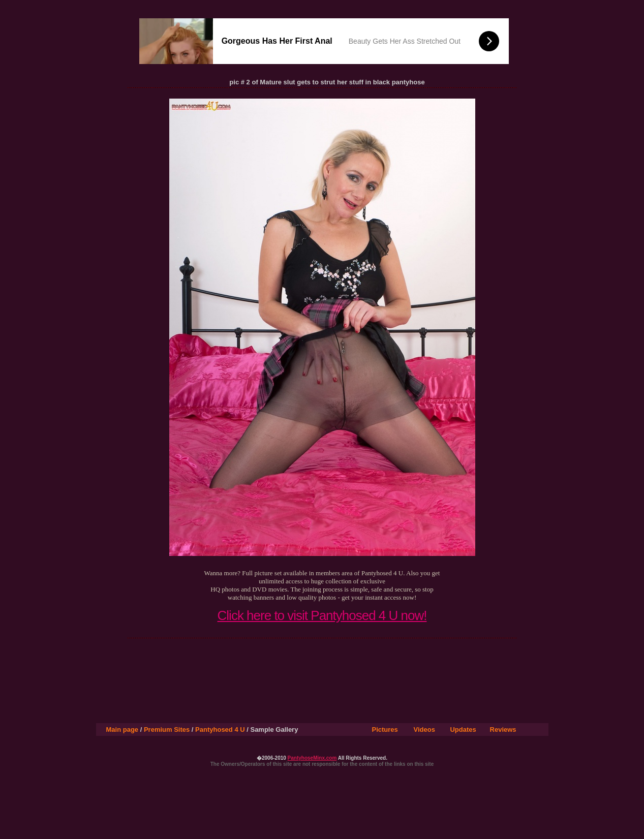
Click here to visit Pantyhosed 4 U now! (322, 615)
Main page (122, 729)
